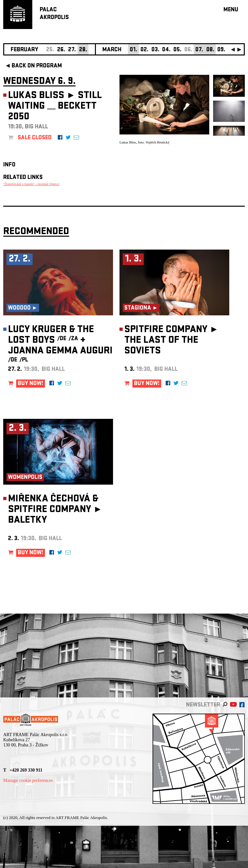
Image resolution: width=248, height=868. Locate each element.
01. (134, 50)
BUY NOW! (31, 384)
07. (199, 50)
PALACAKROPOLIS (54, 14)
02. (145, 50)
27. (72, 50)
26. (61, 50)
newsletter (203, 705)
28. (83, 50)
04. (166, 50)
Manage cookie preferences (28, 780)
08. (210, 50)
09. (221, 50)
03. (155, 50)
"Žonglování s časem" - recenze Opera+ (32, 184)
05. (177, 50)
